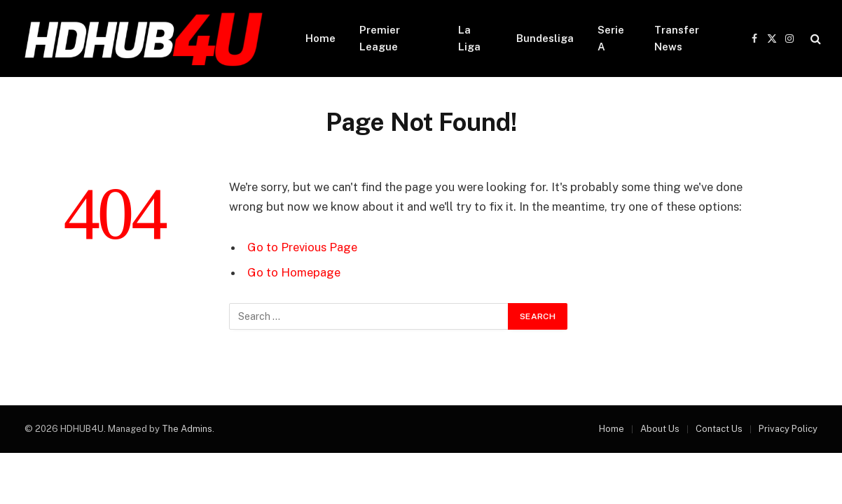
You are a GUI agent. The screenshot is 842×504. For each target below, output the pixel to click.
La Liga (469, 38)
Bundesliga (545, 38)
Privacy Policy (788, 429)
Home (320, 38)
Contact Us (719, 429)
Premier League (380, 38)
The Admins (187, 429)
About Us (660, 429)
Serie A (611, 38)
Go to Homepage (294, 272)
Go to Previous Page (302, 247)
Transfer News (677, 38)
